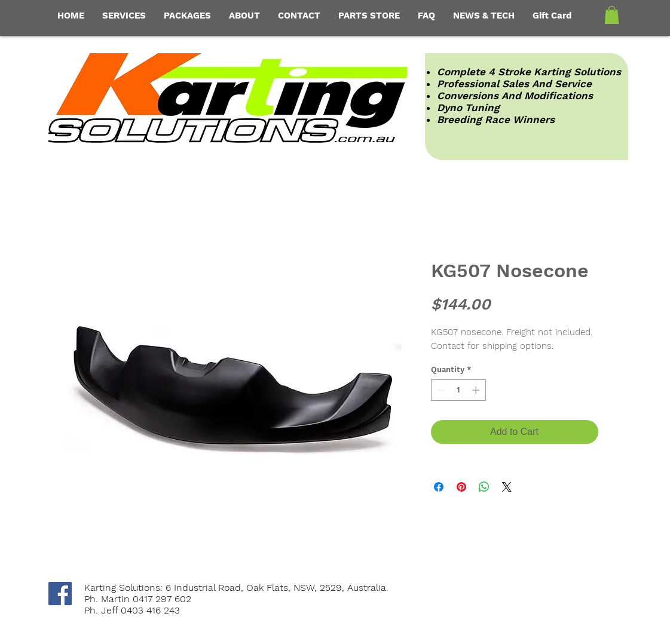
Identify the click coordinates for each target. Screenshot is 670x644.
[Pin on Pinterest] (461, 487)
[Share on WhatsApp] (484, 487)
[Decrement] (440, 390)
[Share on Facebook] (439, 487)
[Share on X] (507, 487)
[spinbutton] (458, 390)
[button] (612, 15)
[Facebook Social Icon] (60, 594)
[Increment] (477, 390)
